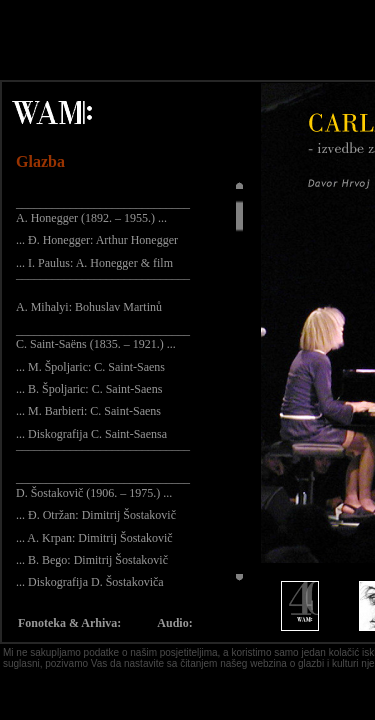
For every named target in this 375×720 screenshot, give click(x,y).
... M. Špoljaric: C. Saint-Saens (90, 367)
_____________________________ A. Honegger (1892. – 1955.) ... (103, 210)
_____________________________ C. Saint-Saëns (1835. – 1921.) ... (103, 337)
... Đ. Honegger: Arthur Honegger (97, 240)
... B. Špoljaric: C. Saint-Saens (89, 389)
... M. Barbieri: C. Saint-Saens (88, 411)
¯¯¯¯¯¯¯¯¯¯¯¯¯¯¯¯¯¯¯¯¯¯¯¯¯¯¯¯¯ (103, 285)
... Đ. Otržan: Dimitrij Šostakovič (96, 515)
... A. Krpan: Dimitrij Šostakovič (94, 538)
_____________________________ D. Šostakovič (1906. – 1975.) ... (103, 485)
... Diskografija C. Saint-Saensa (91, 434)
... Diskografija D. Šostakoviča (90, 582)
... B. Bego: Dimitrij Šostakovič (92, 560)
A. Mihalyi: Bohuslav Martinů (89, 307)
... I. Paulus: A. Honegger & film (94, 263)
